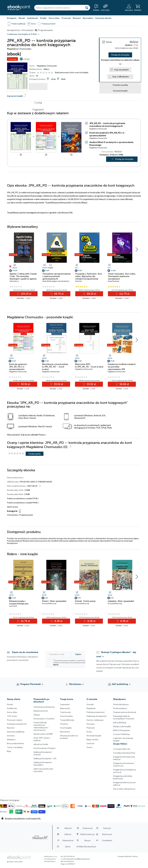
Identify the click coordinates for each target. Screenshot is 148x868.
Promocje (66, 18)
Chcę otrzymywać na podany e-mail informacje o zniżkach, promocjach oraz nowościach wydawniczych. (71, 662)
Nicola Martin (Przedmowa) (68, 281)
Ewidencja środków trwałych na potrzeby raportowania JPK (122, 367)
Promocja (12, 59)
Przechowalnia (66, 716)
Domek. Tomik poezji (85, 601)
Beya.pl (87, 840)
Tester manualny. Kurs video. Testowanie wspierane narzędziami (122, 276)
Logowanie (65, 704)
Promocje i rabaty (15, 720)
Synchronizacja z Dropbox (45, 748)
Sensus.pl (107, 828)
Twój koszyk (65, 712)
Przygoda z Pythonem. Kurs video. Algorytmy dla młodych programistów (89, 276)
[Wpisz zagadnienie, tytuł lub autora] (59, 8)
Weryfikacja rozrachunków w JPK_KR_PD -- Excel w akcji (55, 367)
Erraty (89, 732)
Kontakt (90, 704)
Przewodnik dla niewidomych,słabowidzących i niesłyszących (41, 726)
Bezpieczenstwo (41, 711)
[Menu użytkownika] (129, 8)
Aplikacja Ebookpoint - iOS (45, 758)
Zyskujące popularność (17, 724)
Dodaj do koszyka (120, 55)
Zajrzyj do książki (15, 96)
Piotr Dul (78, 281)
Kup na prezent (121, 70)
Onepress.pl (87, 828)
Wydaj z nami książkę (122, 726)
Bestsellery (88, 18)
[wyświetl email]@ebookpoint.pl (78, 859)
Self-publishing (120, 722)
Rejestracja (65, 708)
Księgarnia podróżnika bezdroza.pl (123, 777)
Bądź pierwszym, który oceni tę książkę (72, 72)
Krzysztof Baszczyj (49, 603)
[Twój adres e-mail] (60, 654)
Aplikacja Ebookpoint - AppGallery (43, 764)
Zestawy (11, 736)
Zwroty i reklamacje (95, 720)
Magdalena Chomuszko (47, 66)
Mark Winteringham (50, 281)
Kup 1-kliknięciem (121, 77)
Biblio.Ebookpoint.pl (87, 847)
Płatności (91, 728)
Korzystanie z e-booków (44, 719)
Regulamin (91, 708)
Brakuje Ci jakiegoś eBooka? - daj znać (116, 654)
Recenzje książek (94, 736)
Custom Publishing (121, 734)
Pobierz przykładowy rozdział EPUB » (23, 498)
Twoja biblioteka (67, 720)
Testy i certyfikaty (15, 747)
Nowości (77, 18)
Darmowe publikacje (16, 732)
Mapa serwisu (93, 739)
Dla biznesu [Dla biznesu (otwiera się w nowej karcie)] (75, 684)
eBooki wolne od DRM (43, 734)
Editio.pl (68, 834)
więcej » (56, 665)
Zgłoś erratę (12, 507)
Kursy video (54, 18)
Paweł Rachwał (114, 281)
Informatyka (12, 515)
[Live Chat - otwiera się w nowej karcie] (105, 8)
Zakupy (37, 715)
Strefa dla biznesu (121, 704)
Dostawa (90, 724)
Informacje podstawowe (44, 707)
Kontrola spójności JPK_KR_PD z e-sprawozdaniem (18, 367)
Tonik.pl (135, 856)
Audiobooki (33, 18)
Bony (34, 24)
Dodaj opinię (35, 454)
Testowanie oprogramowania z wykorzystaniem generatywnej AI (57, 276)
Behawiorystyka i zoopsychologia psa (19, 602)
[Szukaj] (87, 8)
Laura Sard (13, 606)
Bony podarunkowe (15, 743)
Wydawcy (11, 739)
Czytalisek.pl (107, 840)
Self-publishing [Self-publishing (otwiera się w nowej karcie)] (120, 684)
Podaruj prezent (49, 24)
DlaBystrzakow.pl (87, 834)
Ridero (46, 69)
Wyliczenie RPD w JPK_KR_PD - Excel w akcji (89, 366)
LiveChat (90, 743)
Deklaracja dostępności (97, 716)
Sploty (68, 847)
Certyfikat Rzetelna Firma (124, 753)
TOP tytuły (12, 716)
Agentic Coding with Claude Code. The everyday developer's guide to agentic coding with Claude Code (23, 278)
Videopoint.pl (68, 840)
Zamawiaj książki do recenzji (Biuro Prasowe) (124, 717)
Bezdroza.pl (107, 834)
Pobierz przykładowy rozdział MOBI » (23, 503)
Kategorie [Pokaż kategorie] (12, 18)
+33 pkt (26, 59)
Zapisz (78, 654)
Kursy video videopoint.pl (124, 789)
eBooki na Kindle (41, 744)
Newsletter (65, 732)
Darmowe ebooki (103, 18)
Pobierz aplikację (18, 24)
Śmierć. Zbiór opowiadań (54, 601)
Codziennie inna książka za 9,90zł (22, 34)
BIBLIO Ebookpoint (122, 730)
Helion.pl (68, 828)
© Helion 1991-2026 (15, 862)
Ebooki (22, 18)
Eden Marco (14, 281)
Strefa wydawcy (120, 708)
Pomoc (42, 435)
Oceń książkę (66, 728)
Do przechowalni (120, 91)
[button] (137, 249)
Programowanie (26, 515)
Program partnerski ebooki (125, 712)
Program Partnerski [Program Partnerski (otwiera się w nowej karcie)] (31, 684)
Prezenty (64, 724)
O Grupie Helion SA (122, 749)
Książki (43, 18)
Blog (9, 751)
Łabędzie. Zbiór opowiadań (121, 601)
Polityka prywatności (96, 712)
